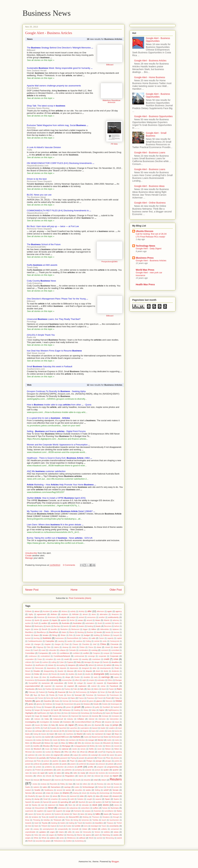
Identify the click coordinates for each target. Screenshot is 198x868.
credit (107, 659)
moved (117, 746)
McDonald (115, 737)
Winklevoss (72, 838)
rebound (92, 773)
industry (70, 719)
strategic (28, 808)
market (48, 737)
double (63, 674)
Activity (81, 611)
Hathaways (66, 710)
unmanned (115, 829)
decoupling (61, 665)
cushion (45, 662)
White (36, 838)
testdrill (52, 817)
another (102, 617)
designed (85, 668)
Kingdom (29, 728)
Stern (70, 805)
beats (98, 626)
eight (84, 680)
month (28, 746)
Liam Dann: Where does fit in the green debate (55, 525)
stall (27, 805)
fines (71, 692)
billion (94, 629)
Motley (92, 746)
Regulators (70, 776)
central (97, 641)
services (39, 793)
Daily (79, 662)
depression (74, 668)
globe (31, 704)
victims (107, 832)
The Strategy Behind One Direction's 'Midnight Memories (60, 48)
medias (39, 740)
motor (100, 746)
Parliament (32, 758)
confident (76, 653)
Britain (63, 635)
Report (28, 780)
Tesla (44, 817)
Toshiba (95, 820)
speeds (55, 802)
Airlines (54, 614)
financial (62, 692)
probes (39, 767)
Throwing (36, 820)
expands (100, 683)
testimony (62, 817)
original (57, 755)
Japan (71, 725)
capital (119, 638)
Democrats (39, 668)
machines (70, 734)
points (117, 761)
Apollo (37, 620)
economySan (67, 680)
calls (93, 638)
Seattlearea (49, 790)
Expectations (113, 683)
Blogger (115, 862)
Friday (117, 698)
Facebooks (30, 689)
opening (119, 752)
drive (44, 677)
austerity (55, 623)
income (95, 716)
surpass (88, 811)
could (66, 659)
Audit (36, 623)
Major (117, 734)
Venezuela (87, 832)
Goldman (49, 704)
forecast (78, 695)
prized (119, 764)
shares (66, 793)
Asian (98, 620)
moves (28, 749)
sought (89, 799)
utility (70, 832)
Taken (75, 814)
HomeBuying (98, 713)
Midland (47, 743)
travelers (89, 823)
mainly (89, 734)
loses (27, 734)
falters (96, 689)
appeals (46, 620)
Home (74, 590)
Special (46, 802)
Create (28, 555)
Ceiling (88, 641)
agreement (42, 614)
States (62, 805)
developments (106, 668)
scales (77, 787)
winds (62, 838)
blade (64, 632)
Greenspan (115, 704)
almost (85, 614)
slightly (90, 796)
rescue (36, 780)
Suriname (78, 811)
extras (103, 686)
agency (119, 611)
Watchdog (106, 835)
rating (67, 773)
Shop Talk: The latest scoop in (46, 106)
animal (81, 617)
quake (106, 770)
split (73, 802)
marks (86, 737)
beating (90, 626)
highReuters (42, 713)
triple (36, 826)
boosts (108, 632)
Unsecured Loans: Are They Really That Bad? (54, 319)
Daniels (106, 662)
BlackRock (54, 632)
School (101, 787)
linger (78, 731)
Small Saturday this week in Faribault (49, 366)
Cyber (62, 662)
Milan (63, 743)
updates (42, 832)
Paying (73, 758)
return (104, 780)
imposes (55, 716)
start (43, 805)
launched (63, 728)
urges (52, 832)
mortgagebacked (80, 746)
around (89, 620)
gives (91, 701)
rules (109, 784)
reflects (39, 776)
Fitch (27, 695)
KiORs (38, 728)
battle (74, 626)
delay (117, 665)
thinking (86, 817)
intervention (114, 719)
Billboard (110, 65)
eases (116, 677)
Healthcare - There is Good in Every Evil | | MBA (59, 458)
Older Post (116, 590)
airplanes (65, 614)
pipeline (55, 761)
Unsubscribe (31, 553)
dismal (80, 671)
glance (99, 701)
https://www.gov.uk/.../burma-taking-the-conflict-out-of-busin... (56, 543)
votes (44, 835)
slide (82, 796)
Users (61, 832)
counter (76, 659)
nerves (83, 749)
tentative (35, 817)
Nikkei (117, 749)
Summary (115, 808)
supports (59, 811)
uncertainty (114, 826)
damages (88, 662)
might (56, 743)
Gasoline (47, 701)
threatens (106, 817)
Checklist (85, 644)
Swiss (119, 811)
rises (70, 784)
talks (98, 814)
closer (116, 647)
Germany (75, 701)
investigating (31, 722)
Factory (67, 689)
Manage (29, 558)
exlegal (80, 683)
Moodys (46, 746)
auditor (44, 623)
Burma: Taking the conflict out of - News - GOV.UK (60, 538)
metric (109, 740)
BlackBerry (29, 632)
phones (116, 758)
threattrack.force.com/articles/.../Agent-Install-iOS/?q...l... (54, 505)
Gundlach (106, 707)
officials (91, 752)
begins (28, 629)
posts (64, 764)
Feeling (51, 692)
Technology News (145, 246)
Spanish (28, 802)
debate (51, 665)
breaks (46, 635)
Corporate (114, 656)
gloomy (40, 704)
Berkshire (64, 629)
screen (116, 787)
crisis (116, 659)
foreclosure (102, 695)
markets (76, 737)
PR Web (114, 144)
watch (97, 835)
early (96, 677)
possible (56, 764)
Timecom (57, 820)
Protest (38, 770)
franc (73, 698)
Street (51, 808)
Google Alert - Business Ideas (149, 186)
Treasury (110, 823)
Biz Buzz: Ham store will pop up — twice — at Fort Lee (53, 226)
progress (28, 770)
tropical (53, 826)
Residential (68, 780)
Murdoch (37, 749)
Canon (102, 638)
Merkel (101, 740)
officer (74, 752)
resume (87, 780)
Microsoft (37, 743)
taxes (106, 814)
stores (117, 805)
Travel (80, 823)
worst (119, 838)
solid (72, 799)
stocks (106, 805)
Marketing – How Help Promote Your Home (61, 485)
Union (85, 829)
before (117, 626)
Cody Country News (41, 281)
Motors (108, 746)
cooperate (102, 656)
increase (105, 716)
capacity (110, 638)
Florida (52, 695)
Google (58, 704)
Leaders (112, 728)
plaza (80, 761)
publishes (68, 770)
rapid (42, 773)
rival (78, 784)
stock (95, 805)
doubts (88, 674)
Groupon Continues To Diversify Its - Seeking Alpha (56, 391)
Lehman (38, 731)
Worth (30, 841)
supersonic (29, 811)
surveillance (109, 811)
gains (38, 701)
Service (28, 793)
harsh (56, 710)
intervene (102, 719)
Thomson (95, 817)
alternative (104, 614)
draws (36, 677)
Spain (108, 799)
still (77, 805)
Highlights (29, 713)
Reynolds (53, 784)
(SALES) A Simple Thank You (41, 335)
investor (56, 722)
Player (72, 761)
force (69, 695)
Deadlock (29, 665)
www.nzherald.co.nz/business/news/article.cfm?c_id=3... (54, 532)
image (37, 716)
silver (47, 796)
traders (63, 823)
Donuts (54, 674)
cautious (79, 641)
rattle (75, 773)
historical (74, 713)
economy (54, 680)
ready (83, 773)
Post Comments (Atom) (80, 598)
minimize (88, 743)
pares (120, 755)
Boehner (90, 632)
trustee (69, 826)
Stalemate (115, 802)
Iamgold (28, 716)
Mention (82, 740)
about (37, 611)
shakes (57, 793)
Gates (57, 701)
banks (48, 626)
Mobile (117, 743)
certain (28, 644)
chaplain (48, 644)
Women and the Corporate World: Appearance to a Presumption (58, 445)
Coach (36, 650)
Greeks (105, 704)
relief (89, 776)
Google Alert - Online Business (150, 203)
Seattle (37, 790)
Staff (107, 802)
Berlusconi (75, 629)
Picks (39, 761)
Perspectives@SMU (110, 262)
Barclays (57, 626)
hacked (116, 707)
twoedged (95, 826)
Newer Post (32, 590)
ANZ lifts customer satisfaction (46, 471)
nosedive (39, 752)
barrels (66, 626)
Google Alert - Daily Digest (149, 249)
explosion (82, 686)
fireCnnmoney (81, 692)
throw (27, 820)
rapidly (51, 773)
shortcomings (104, 793)
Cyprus (70, 662)
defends (100, 665)
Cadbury (85, 638)
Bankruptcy (39, 626)
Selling (97, 790)
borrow (116, 632)
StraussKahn (40, 808)
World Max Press (145, 270)
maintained (99, 734)
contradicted (45, 656)
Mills (79, 743)
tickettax (47, 820)
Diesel (28, 671)
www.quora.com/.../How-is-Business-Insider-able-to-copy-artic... (57, 412)
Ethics (110, 680)
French (100, 698)
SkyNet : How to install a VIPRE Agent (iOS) (56, 498)
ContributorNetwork (62, 656)
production (60, 767)
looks (110, 731)
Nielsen (108, 749)
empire (92, 680)
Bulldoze (107, 635)
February (32, 692)
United (94, 829)
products (71, 767)
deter (95, 668)
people (82, 758)
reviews (44, 784)
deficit (109, 665)
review (35, 784)
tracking (54, 823)
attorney (116, 620)
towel (36, 823)
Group (39, 707)
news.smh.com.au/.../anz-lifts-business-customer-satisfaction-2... (58, 479)
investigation (44, 722)
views (116, 832)
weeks (116, 835)
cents (105, 641)
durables (87, 677)
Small (45, 799)
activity (73, 611)
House (116, 713)
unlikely (104, 829)
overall (104, 755)
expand (90, 683)
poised (28, 764)
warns (88, 835)
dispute (89, 671)
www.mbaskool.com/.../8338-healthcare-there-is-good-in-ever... (57, 466)
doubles (71, 674)
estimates (101, 680)
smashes (55, 799)
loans (94, 731)
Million (71, 743)
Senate (116, 790)
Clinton (82, 647)
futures (28, 701)
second (59, 790)
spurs (90, 802)
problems (49, 767)
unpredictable (30, 832)
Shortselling (117, 793)
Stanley (35, 805)
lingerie (86, 731)
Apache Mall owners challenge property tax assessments (54, 86)
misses (97, 743)
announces (92, 617)
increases (115, 716)
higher (102, 710)
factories (58, 689)
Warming (70, 835)
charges (58, 644)
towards (28, 823)
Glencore (109, 701)
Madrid (80, 734)
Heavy (86, 710)
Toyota (44, 823)
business (47, 638)
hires (66, 713)
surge (68, 811)
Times (68, 820)
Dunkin (77, 677)
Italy (53, 725)
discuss (70, 671)
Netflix (91, 749)
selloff (106, 790)
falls (82, 689)
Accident (46, 611)
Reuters (116, 779)
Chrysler (29, 647)
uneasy (36, 829)
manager (29, 737)
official (82, 752)
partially (42, 758)
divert (98, 671)
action (55, 611)
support (50, 811)
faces (40, 689)
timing (76, 820)
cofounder (52, 650)
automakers (90, 623)
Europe (119, 680)
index (28, 719)
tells (27, 817)
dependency (52, 668)
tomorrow (85, 820)
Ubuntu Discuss (145, 231)
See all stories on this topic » (41, 60)
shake (48, 793)
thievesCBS (74, 817)
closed (108, 647)
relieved (97, 776)
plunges (108, 761)
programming (113, 767)
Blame (72, 632)
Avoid (100, 623)
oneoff (100, 752)
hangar (37, 710)
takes (82, 814)
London (102, 731)
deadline (115, 662)
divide (106, 671)
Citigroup (40, 647)
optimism (31, 755)
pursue (98, 770)
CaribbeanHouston (35, 641)
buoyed (116, 635)
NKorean (29, 752)
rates (59, 773)
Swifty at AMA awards (42, 265)
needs (74, 749)
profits (91, 767)
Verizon (97, 832)
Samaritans (56, 787)
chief (95, 644)
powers (73, 764)
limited (70, 731)
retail (96, 780)
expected (48, 686)
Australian (77, 623)
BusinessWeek (73, 638)
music (47, 749)
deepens (72, 665)
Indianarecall (58, 719)
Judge (107, 725)
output (76, 755)
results (78, 780)
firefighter (93, 692)
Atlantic (107, 620)
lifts (63, 731)
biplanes (116, 629)
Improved (75, 716)
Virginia (28, 835)
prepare (92, 764)
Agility (31, 614)
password (64, 758)
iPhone (98, 722)
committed (115, 650)
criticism (28, 662)
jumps (116, 725)
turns (86, 826)
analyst (73, 617)
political (36, 764)
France (81, 698)
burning (37, 638)
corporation (29, 659)
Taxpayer (116, 814)
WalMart (60, 835)
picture (47, 761)
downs (28, 677)
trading (71, 823)
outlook (67, 755)
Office (66, 752)
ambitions (29, 617)
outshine (84, 755)
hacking (28, 710)
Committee (30, 653)
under (27, 829)
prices (111, 764)
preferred (83, 764)
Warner (80, 835)
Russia (116, 784)
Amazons (115, 614)
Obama (57, 752)
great (78, 704)
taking (90, 814)
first (110, 692)
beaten (82, 626)
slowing (28, 799)
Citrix (49, 647)
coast (43, 650)
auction (28, 623)
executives (59, 683)
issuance (108, 722)
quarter (116, 770)
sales (45, 787)
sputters (99, 802)
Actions (64, 611)
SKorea (64, 796)
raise (27, 773)
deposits (63, 668)
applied (64, 620)
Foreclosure (114, 695)
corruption (49, 659)
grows (69, 707)
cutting (54, 662)
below (36, 629)
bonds (99, 632)
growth (78, 707)
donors (45, 674)
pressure (102, 764)
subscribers (85, 808)
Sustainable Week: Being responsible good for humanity (60, 68)
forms (48, 698)
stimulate (85, 805)
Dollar (37, 674)
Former (40, 698)
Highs (52, 713)
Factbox (49, 689)
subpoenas (74, 808)
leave (30, 731)
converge (91, 656)
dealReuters (40, 665)
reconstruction (114, 773)
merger (91, 740)
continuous (33, 656)
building (97, 635)
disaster (60, 671)
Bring (55, 635)
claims (56, 647)
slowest (116, 796)
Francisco (91, 698)
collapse (62, 650)
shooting (93, 793)
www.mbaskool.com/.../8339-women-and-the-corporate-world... (57, 452)
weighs (28, 838)
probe (30, 767)
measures (29, 740)
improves (85, 716)
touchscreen (114, 820)
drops (68, 677)
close (99, 647)
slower (106, 796)
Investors (67, 722)
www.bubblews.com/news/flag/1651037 (46, 492)
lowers (60, 734)
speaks (37, 802)
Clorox (91, 647)
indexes (37, 719)
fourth (56, 698)
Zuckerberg (79, 841)
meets (55, 740)
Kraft (45, 728)
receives (102, 773)
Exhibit (70, 683)
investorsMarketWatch (83, 722)
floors (43, 695)
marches (38, 737)
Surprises (98, 811)
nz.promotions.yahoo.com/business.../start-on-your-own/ (54, 426)
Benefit (45, 629)
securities (79, 790)
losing (36, 734)
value (77, 832)
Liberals (56, 731)
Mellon (63, 740)
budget (87, 635)
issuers (28, 725)
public (59, 770)
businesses (60, 638)
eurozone (46, 683)
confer (54, 653)
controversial (79, 656)
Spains (116, 799)
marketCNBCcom (62, 737)
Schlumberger (89, 787)
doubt (80, 674)
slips (98, 796)
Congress (96, 653)
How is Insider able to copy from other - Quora (59, 405)
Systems (58, 814)
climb (74, 647)
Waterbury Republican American (112, 101)
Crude (37, 662)
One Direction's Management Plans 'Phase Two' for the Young (57, 299)
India (47, 719)
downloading (114, 674)
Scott (109, 787)
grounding (29, 707)
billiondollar (105, 629)
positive (46, 764)
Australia (66, 623)
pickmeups (29, 761)
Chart (66, 644)
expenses (59, 686)
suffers (96, 808)
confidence (64, 653)
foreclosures (30, 698)
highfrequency (114, 710)
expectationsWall (32, 686)
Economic (42, 680)
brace (36, 635)
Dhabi (117, 668)
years (48, 841)
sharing (76, 793)
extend (94, 686)
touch (104, 820)
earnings (106, 677)
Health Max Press (145, 284)
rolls (92, 784)
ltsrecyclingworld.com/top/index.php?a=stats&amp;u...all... (55, 519)
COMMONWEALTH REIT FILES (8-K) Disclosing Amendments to (59, 211)
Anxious (28, 620)
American (41, 617)
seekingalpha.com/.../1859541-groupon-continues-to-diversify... (57, 399)
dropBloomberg (56, 677)
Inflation (81, 719)
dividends (115, 671)
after (89, 611)
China (103, 644)
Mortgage (66, 746)
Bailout (28, 626)
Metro (27, 743)
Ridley (63, 784)
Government (69, 704)
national (65, 749)
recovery (29, 776)
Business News (47, 13)
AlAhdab (75, 614)
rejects (81, 776)
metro (117, 740)
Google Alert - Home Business (150, 77)
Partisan (53, 758)
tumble (78, 826)
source (98, 799)
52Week (28, 611)
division (28, 674)
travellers (99, 823)
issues (37, 725)
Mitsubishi (107, 743)
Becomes (108, 626)
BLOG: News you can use (39, 195)
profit (80, 767)
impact (45, 716)
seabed (28, 790)
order (40, 755)
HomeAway (85, 713)
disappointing (49, 671)
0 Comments (69, 565)
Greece (87, 704)
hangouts (47, 710)
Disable (37, 671)
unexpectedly (63, 829)
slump (37, 799)
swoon (31, 814)
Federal (42, 692)
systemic (48, 814)
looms (117, 731)
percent (91, 758)
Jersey (81, 725)
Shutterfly (31, 796)
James (61, 725)
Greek (96, 704)
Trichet (119, 823)
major (109, 734)
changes (37, 644)
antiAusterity (113, 617)
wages (52, 835)
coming (94, 650)
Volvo (36, 835)
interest (91, 719)
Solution (80, 799)
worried (99, 838)
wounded (39, 841)
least (120, 728)
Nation (56, 749)
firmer (103, 692)
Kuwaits (53, 728)
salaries (36, 787)
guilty (97, 707)
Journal (98, 725)
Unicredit (75, 829)
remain (107, 776)
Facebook (114, 686)
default (82, 665)
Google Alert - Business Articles (150, 61)
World (91, 838)
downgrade (99, 674)
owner (112, 755)
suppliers (40, 811)
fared (104, 689)
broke (78, 635)
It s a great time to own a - (48, 418)
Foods (61, 695)
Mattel (106, 737)
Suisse (105, 808)
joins (89, 725)
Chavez (75, 644)
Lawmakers (85, 728)
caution (70, 641)
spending (64, 802)
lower (52, 734)
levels (48, 731)
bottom (28, 635)
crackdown (96, 659)
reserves (58, 780)
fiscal (117, 692)
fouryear (64, 698)
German (66, 701)
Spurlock (82, 802)
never (99, 749)
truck (61, 826)
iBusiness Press (145, 258)
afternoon (100, 611)
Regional (58, 776)
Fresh (108, 698)
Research (47, 780)
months (36, 746)
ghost (84, 701)
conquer (106, 653)
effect (77, 680)
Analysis (63, 617)
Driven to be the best (37, 179)
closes (28, 650)
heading (77, 710)
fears (119, 689)
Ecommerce (30, 680)
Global (119, 701)
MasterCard (96, 737)
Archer (72, 620)
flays (35, 695)
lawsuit (95, 728)
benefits (54, 629)
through (116, 817)
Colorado (72, 650)
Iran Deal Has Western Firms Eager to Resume (54, 351)
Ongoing (109, 752)
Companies (43, 653)
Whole (44, 838)
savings (67, 787)
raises (35, 773)
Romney (100, 784)
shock (84, 793)
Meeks (47, 740)
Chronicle (114, 644)
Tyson (104, 826)
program (100, 767)
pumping (78, 770)
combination (84, 650)
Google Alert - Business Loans (150, 153)
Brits (71, 635)
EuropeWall (33, 683)
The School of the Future (44, 244)
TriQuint (44, 826)
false (89, 689)
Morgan (56, 746)
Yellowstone (58, 841)
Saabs (28, 787)
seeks (88, 790)
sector (68, 790)
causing (61, 641)
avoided (108, 623)
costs (58, 659)
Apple (55, 620)
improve (65, 716)
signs (40, 796)
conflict (86, 653)
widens (53, 838)
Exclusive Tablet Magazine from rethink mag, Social (58, 125)
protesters (48, 770)
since (55, 796)
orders (48, 755)
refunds (49, 776)
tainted (67, 814)
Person (100, 758)
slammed (73, 796)
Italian (46, 725)
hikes (59, 713)
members (72, 740)
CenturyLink (114, 641)
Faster (111, 689)
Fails (75, 689)
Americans (52, 617)
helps (94, 710)
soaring (64, 799)
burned (28, 638)
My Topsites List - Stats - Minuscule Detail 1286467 (61, 511)
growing (59, 707)
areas (80, 620)
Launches (73, 728)
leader (103, 728)
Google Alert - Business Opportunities (158, 40)
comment (105, 650)
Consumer (117, 653)
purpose (88, 770)
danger (97, 662)
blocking (81, 632)
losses (44, 734)
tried (29, 826)
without (82, 838)
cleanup (65, 647)
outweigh (95, 755)
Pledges (89, 761)
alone (94, 614)
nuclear (48, 752)
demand (28, 668)
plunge (99, 761)
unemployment (48, 829)
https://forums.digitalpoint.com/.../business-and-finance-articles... (58, 439)
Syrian (39, 814)
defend (91, 665)
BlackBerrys (41, 632)
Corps (40, 659)
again (110, 611)
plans (64, 761)
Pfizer (108, 758)
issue (117, 722)
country (85, 659)
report (115, 776)
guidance (88, 707)
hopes (108, 713)
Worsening (110, 838)
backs (117, 623)
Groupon (48, 707)
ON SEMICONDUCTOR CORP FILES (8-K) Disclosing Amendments (61, 163)
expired (71, 686)
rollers (85, 784)
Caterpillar (50, 641)
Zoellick (69, 841)
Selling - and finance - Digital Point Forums (56, 431)
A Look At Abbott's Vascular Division (44, 147)
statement (52, 805)
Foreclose (90, 695)
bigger (85, 629)
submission (62, 808)
